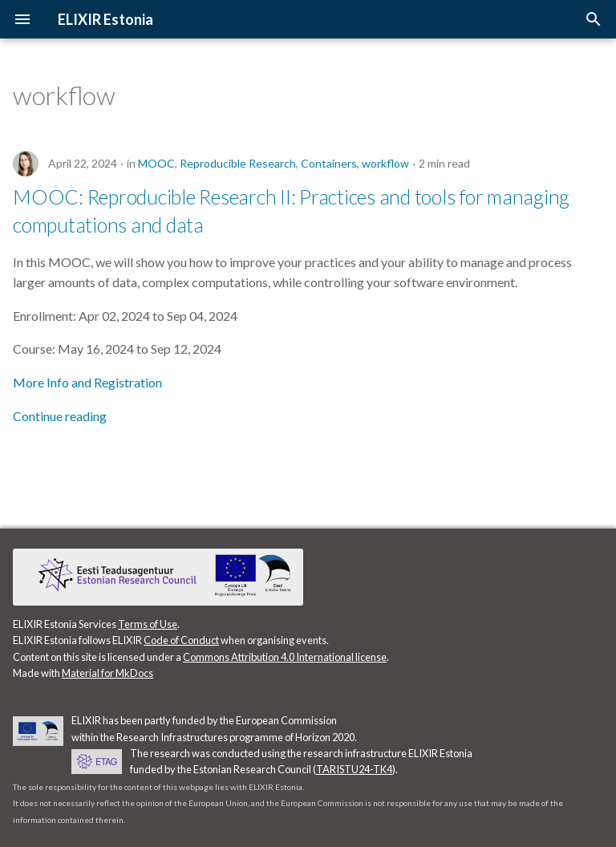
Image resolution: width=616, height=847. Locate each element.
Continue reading (60, 416)
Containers (329, 163)
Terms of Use (148, 624)
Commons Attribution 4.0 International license (285, 657)
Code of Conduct (181, 640)
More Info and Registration (87, 382)
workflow (385, 163)
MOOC (156, 163)
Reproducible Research (238, 163)
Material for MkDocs (107, 673)
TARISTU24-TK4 (354, 769)
